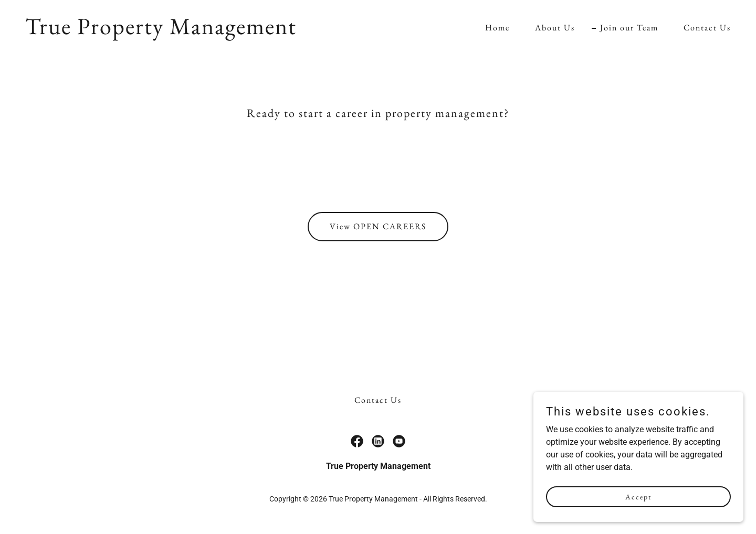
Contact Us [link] (707, 28)
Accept (638, 518)
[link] (161, 31)
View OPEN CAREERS (378, 226)
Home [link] (497, 28)
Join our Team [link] (629, 28)
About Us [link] (555, 28)
